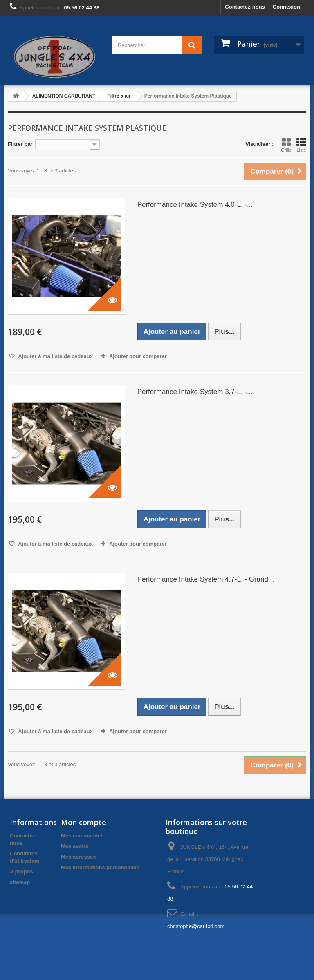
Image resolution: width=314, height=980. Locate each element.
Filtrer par (20, 144)
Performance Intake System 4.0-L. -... (195, 205)
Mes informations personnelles (100, 867)
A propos (21, 871)
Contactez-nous (245, 7)
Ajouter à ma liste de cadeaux (55, 356)
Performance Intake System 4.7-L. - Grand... (206, 579)
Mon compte (84, 822)
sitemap (20, 882)
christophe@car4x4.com (196, 926)
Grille (286, 145)
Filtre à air (119, 96)
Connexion (286, 7)
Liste (301, 145)
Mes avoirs (75, 846)
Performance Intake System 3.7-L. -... (195, 392)
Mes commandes (82, 836)
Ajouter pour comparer (138, 356)
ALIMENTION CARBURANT (64, 96)
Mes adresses (78, 857)
